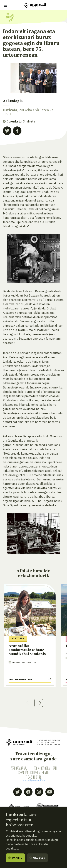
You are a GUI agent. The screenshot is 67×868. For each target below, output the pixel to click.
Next (39, 703)
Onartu (15, 858)
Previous (28, 703)
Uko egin (37, 858)
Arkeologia (13, 101)
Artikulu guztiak (20, 679)
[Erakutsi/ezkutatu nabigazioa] (5, 5)
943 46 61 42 (35, 777)
